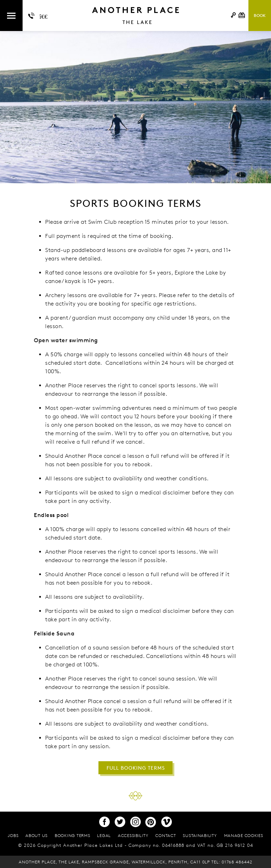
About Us (37, 835)
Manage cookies (244, 835)
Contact (165, 835)
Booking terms (72, 835)
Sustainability (200, 835)
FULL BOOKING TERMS (136, 768)
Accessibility (133, 835)
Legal (104, 835)
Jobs (13, 835)
